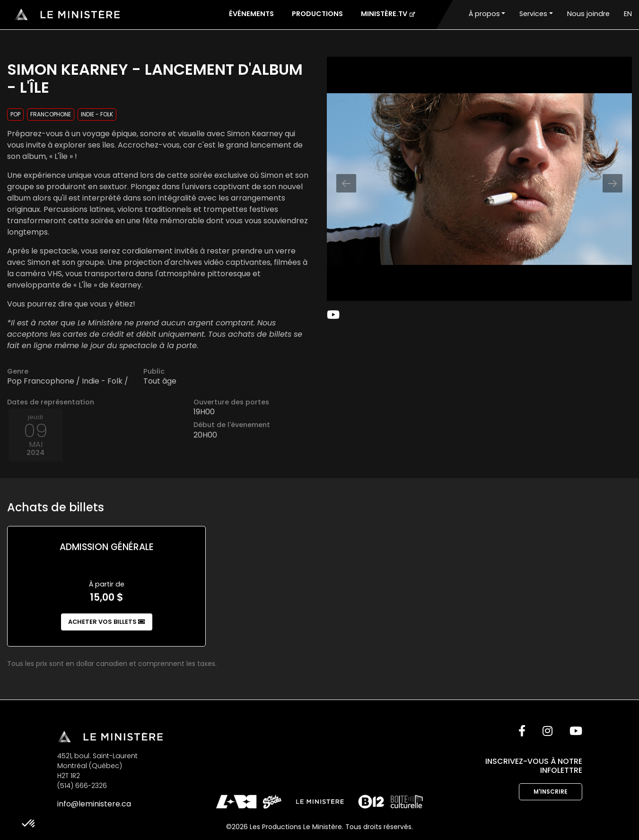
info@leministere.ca (94, 804)
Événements (251, 14)
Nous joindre (588, 14)
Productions (317, 14)
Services (533, 14)
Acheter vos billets (106, 622)
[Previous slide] (346, 183)
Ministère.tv (388, 14)
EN (628, 14)
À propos (484, 14)
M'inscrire (551, 792)
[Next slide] (613, 183)
